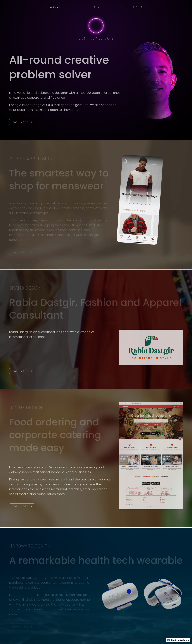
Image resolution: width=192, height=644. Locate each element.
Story (96, 7)
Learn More (20, 122)
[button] (55, 7)
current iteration (74, 583)
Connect (137, 7)
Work (55, 7)
